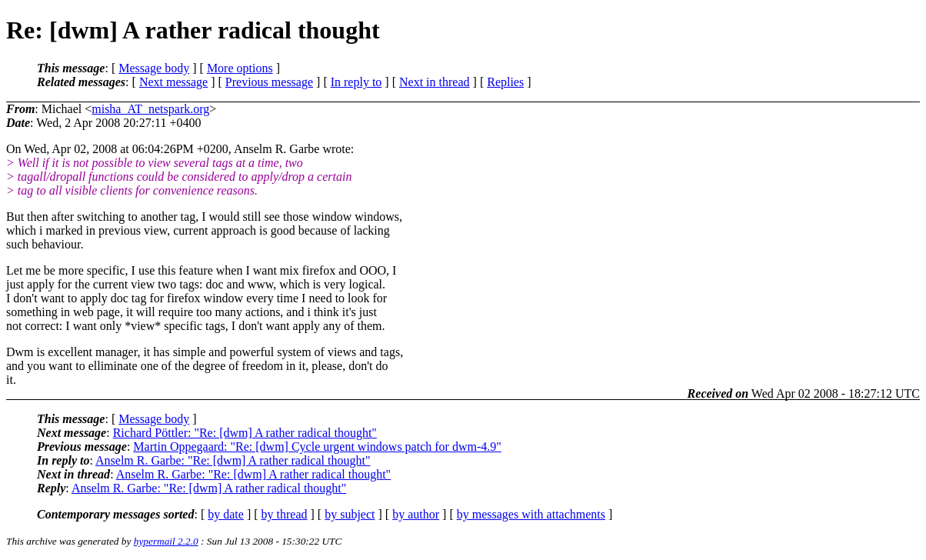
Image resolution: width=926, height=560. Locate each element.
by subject (350, 514)
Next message (173, 82)
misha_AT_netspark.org (150, 109)
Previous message (269, 82)
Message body (154, 68)
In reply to (356, 82)
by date (226, 514)
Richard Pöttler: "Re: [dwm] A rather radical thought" (245, 433)
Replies (505, 82)
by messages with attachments (531, 514)
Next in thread (435, 82)
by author (416, 514)
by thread (285, 514)
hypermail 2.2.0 (166, 541)
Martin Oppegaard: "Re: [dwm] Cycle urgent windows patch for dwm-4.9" (317, 447)
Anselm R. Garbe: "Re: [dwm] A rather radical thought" (233, 460)
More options (240, 68)
